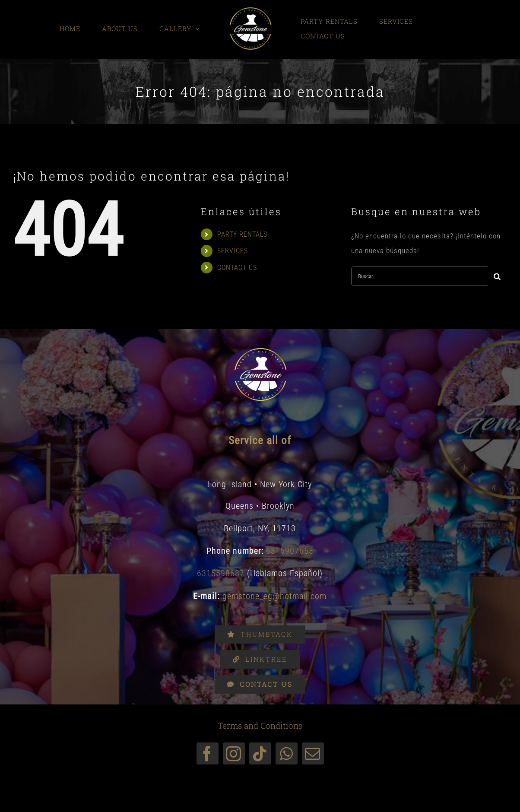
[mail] (313, 753)
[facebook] (208, 753)
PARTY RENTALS (242, 234)
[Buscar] (497, 276)
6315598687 (221, 573)
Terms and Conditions (260, 725)
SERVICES (233, 251)
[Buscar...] (419, 276)
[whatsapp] (287, 753)
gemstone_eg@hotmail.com (274, 596)
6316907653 (290, 551)
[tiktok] (260, 753)
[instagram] (234, 753)
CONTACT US (237, 268)
